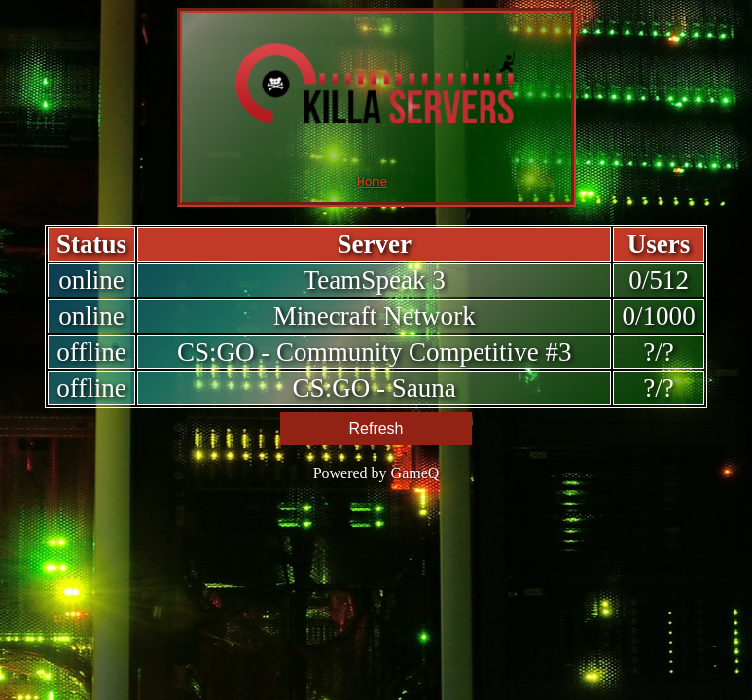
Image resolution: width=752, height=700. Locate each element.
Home (372, 184)
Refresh (376, 431)
